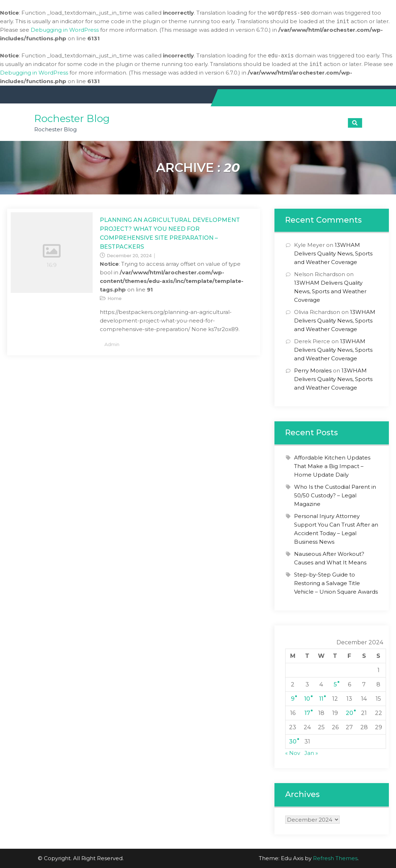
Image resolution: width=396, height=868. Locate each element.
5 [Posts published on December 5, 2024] (335, 684)
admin (112, 344)
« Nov (293, 753)
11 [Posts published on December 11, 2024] (321, 699)
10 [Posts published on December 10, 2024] (307, 699)
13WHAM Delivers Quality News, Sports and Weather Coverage (333, 253)
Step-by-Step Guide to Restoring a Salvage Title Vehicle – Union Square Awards (336, 583)
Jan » (311, 753)
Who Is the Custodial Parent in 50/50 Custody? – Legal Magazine (335, 495)
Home (115, 298)
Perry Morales (313, 370)
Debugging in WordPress (65, 30)
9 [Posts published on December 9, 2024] (293, 699)
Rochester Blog (72, 118)
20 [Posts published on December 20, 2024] (349, 713)
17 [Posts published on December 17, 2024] (307, 713)
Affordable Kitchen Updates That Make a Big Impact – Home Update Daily (332, 466)
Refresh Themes (335, 858)
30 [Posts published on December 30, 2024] (293, 742)
